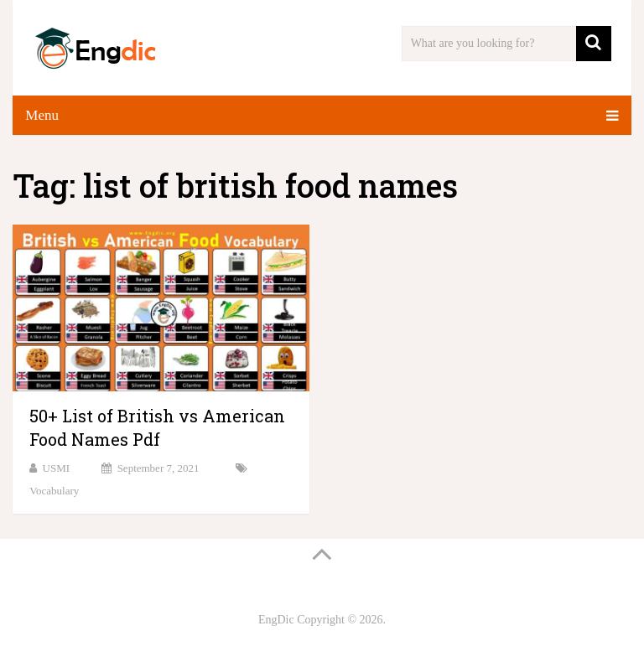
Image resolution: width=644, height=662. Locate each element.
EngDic (276, 620)
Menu (42, 115)
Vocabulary (54, 491)
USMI (57, 468)
